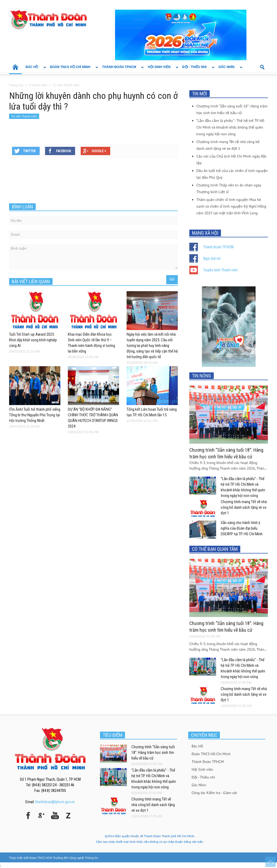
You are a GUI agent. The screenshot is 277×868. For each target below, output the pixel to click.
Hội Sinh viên (161, 70)
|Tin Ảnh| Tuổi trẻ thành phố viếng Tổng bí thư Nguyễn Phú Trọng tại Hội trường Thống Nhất (35, 415)
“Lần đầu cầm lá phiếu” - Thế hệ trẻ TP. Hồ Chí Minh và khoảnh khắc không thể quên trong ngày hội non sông (230, 127)
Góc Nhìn (228, 70)
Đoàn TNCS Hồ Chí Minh (72, 70)
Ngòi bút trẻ (212, 259)
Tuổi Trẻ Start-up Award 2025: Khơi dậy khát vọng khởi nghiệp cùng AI (33, 340)
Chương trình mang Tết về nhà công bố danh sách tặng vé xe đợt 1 (244, 507)
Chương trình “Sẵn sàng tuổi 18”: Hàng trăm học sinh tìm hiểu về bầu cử (153, 753)
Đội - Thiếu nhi (196, 70)
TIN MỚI (200, 94)
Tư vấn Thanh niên (24, 116)
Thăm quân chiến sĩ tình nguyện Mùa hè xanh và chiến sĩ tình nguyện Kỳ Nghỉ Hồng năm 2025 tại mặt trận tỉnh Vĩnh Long (231, 206)
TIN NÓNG (202, 376)
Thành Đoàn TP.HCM (218, 247)
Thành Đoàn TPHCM (121, 70)
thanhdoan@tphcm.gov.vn (55, 802)
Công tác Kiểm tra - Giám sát (214, 793)
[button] (263, 67)
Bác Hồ (34, 70)
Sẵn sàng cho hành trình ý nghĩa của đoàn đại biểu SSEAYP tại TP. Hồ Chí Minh (242, 528)
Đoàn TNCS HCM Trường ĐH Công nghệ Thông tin (64, 858)
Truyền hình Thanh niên (221, 270)
